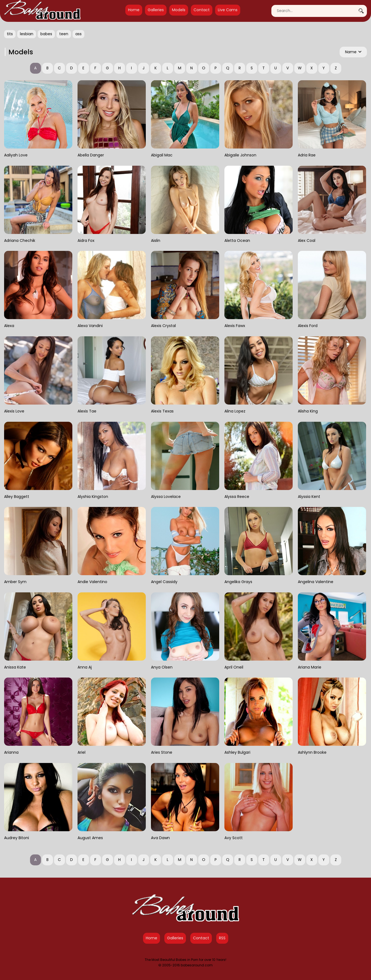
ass (78, 34)
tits (10, 34)
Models (179, 10)
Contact (202, 10)
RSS (222, 938)
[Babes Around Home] (42, 11)
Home (134, 10)
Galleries (156, 10)
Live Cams (228, 10)
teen (64, 34)
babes (46, 34)
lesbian (27, 34)
